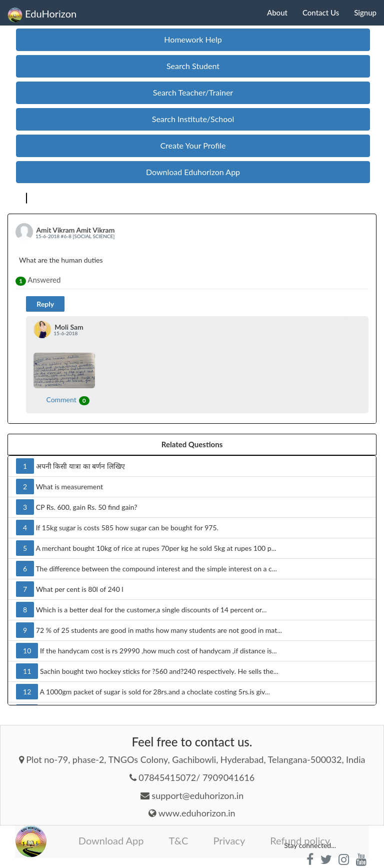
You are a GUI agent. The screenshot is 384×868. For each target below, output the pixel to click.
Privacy (229, 840)
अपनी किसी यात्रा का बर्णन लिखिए (70, 466)
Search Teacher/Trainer (193, 92)
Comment (67, 400)
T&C (179, 840)
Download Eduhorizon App (193, 172)
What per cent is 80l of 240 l (70, 589)
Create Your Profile (193, 145)
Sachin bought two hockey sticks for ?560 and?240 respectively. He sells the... (147, 671)
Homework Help (193, 39)
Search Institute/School (193, 119)
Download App (111, 840)
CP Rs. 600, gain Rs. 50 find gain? (77, 507)
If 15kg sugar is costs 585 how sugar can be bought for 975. (117, 528)
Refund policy (300, 840)
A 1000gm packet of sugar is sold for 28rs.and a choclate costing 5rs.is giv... (143, 692)
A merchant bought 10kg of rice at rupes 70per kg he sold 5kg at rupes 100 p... (146, 548)
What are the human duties (61, 260)
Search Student (193, 66)
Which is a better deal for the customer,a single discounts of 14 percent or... (141, 610)
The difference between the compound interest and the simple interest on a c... (146, 569)
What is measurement (59, 487)
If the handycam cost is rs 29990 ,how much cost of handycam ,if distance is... (146, 651)
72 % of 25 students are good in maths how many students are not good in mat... (149, 630)
